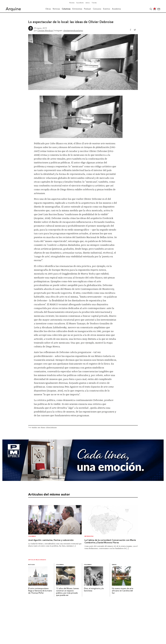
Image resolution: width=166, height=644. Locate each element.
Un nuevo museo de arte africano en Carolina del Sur (123, 591)
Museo (43, 427)
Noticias (31, 565)
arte (39, 427)
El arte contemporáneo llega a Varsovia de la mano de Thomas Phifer (40, 591)
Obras (114, 565)
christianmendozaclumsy (73, 30)
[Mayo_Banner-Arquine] (83, 480)
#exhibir (34, 427)
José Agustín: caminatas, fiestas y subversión (51, 540)
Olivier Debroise (51, 427)
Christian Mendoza (45, 30)
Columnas (32, 536)
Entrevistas (89, 536)
